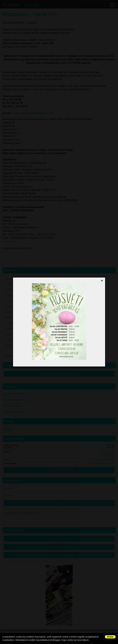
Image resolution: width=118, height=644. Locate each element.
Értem (110, 637)
